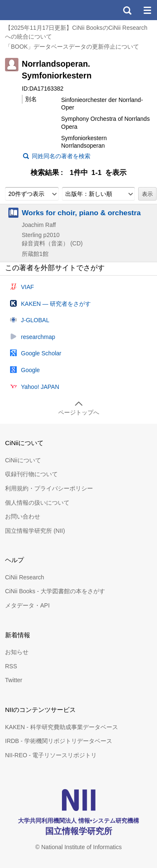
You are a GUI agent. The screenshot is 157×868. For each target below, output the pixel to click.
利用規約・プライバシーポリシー (49, 488)
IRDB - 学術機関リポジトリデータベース (59, 741)
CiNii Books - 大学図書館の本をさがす (55, 591)
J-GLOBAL (35, 320)
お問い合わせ (23, 516)
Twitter (14, 680)
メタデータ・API (27, 605)
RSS (11, 666)
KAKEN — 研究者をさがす (56, 304)
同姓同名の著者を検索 (61, 156)
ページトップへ (79, 412)
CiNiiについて (23, 460)
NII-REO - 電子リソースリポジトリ (51, 755)
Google (30, 370)
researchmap (38, 337)
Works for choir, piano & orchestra (81, 213)
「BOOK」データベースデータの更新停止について (72, 47)
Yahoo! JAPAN (40, 387)
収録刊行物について (31, 474)
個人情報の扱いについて (37, 503)
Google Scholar (41, 353)
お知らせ (17, 652)
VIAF (27, 287)
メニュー (147, 10)
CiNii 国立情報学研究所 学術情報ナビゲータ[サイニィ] (37, 10)
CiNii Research (24, 577)
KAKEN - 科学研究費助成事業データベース (62, 727)
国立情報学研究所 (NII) (35, 531)
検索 (127, 10)
